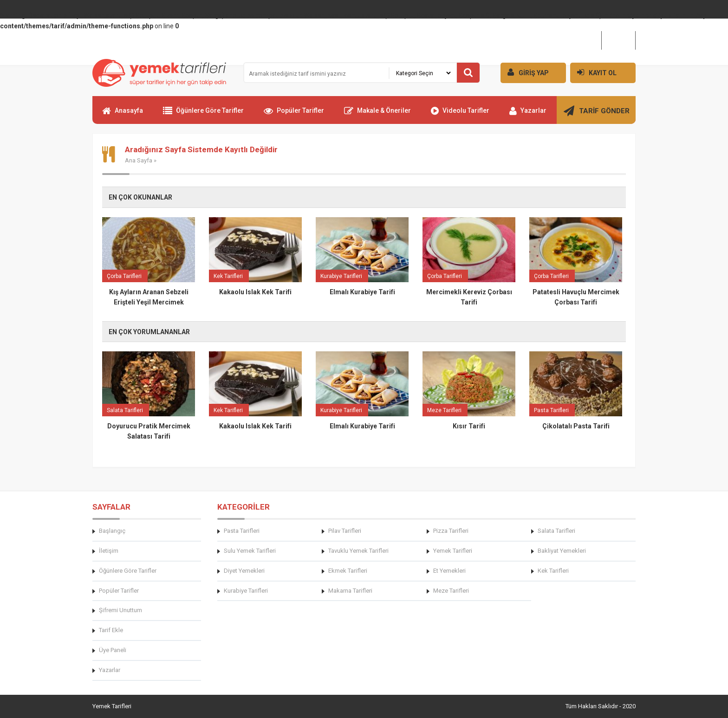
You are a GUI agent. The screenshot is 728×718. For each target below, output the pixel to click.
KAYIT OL (593, 72)
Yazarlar (528, 115)
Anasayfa (123, 115)
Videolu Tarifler (460, 115)
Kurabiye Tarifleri (246, 591)
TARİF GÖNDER (597, 115)
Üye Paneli (113, 650)
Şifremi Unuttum (120, 610)
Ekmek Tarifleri (348, 571)
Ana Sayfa (139, 160)
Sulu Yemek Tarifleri (250, 551)
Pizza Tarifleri (451, 531)
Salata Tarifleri (556, 531)
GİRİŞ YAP (525, 72)
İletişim (618, 40)
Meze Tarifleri (451, 591)
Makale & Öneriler (377, 115)
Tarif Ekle (111, 630)
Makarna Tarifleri (350, 591)
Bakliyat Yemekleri (562, 551)
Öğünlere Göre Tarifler (203, 115)
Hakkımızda (579, 40)
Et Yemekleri (449, 571)
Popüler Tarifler (294, 115)
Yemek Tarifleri (453, 551)
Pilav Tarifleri (345, 531)
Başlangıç (112, 531)
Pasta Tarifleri (242, 531)
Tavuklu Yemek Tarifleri (358, 551)
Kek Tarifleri (553, 571)
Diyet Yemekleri (244, 571)
